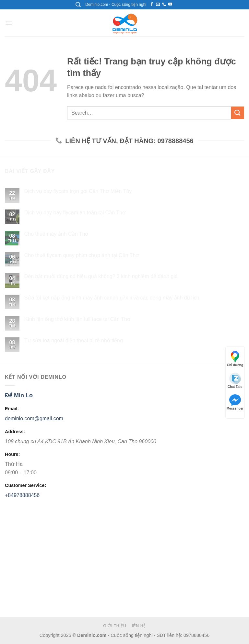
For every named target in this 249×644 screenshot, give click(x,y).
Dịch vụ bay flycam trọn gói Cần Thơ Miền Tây (78, 192)
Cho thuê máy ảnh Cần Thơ (56, 234)
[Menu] (9, 23)
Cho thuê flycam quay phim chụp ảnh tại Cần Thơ (82, 255)
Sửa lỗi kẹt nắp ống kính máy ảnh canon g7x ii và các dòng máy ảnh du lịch (112, 298)
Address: (15, 432)
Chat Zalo (235, 381)
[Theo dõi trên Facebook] (152, 5)
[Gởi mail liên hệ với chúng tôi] (158, 5)
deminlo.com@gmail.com (34, 419)
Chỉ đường (235, 359)
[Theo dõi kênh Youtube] (170, 5)
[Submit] (238, 113)
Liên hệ (138, 626)
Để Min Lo (19, 395)
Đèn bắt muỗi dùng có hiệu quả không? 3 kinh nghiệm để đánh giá (101, 277)
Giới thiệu (115, 626)
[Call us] (164, 5)
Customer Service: (25, 486)
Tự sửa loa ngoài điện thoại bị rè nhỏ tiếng (74, 340)
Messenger (235, 402)
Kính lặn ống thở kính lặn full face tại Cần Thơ (77, 319)
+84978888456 (22, 495)
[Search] (78, 5)
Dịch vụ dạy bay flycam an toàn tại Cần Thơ (75, 213)
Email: (12, 409)
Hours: (12, 455)
